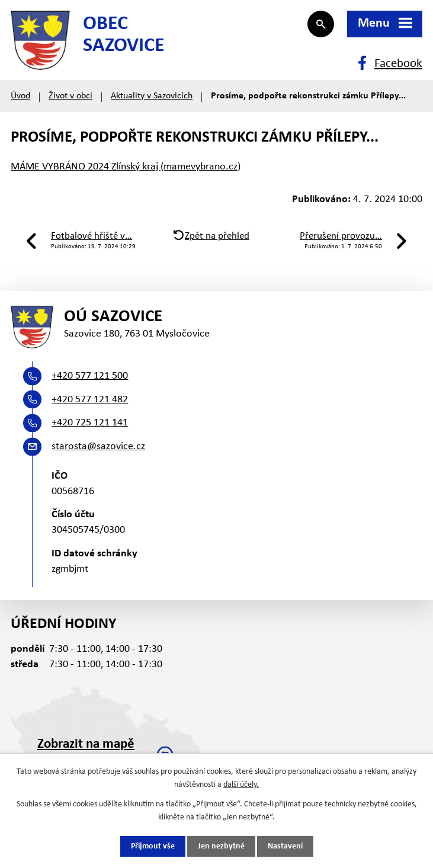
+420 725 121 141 (90, 423)
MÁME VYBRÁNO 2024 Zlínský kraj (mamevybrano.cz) (126, 167)
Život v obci (70, 96)
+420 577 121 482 (90, 400)
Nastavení (285, 846)
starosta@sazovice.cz (98, 446)
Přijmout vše (153, 846)
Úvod (20, 96)
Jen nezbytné (221, 846)
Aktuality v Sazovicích (152, 96)
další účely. (241, 785)
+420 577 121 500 (90, 376)
